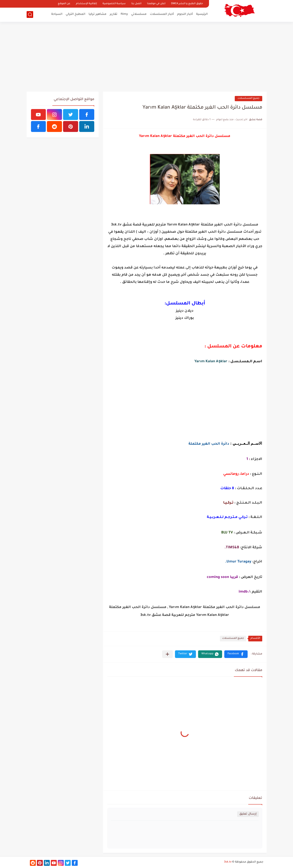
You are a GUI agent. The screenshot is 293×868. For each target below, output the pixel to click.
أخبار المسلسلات (162, 14)
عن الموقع (64, 4)
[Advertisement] (147, 57)
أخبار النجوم (185, 14)
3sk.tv (228, 862)
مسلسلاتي (139, 14)
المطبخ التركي (75, 14)
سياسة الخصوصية (114, 4)
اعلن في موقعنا (156, 4)
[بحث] (30, 15)
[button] (236, 654)
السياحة (57, 14)
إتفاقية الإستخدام (86, 4)
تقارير (114, 14)
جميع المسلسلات (248, 98)
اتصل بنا (136, 4)
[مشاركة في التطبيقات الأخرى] (167, 654)
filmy (124, 14)
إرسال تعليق (248, 814)
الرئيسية (202, 14)
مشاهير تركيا (98, 14)
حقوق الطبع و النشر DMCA (187, 4)
